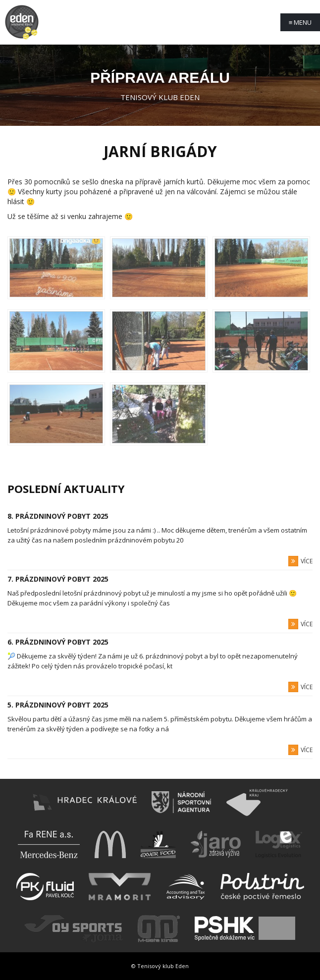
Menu (300, 22)
